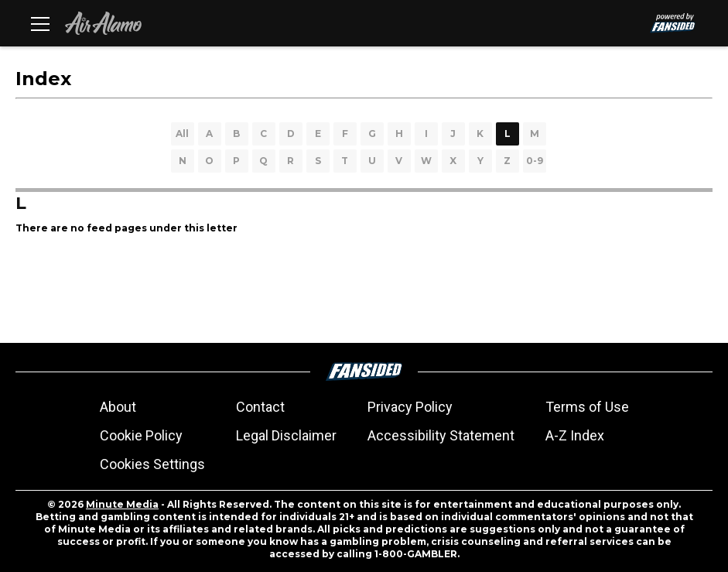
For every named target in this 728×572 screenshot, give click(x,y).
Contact (260, 407)
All (182, 134)
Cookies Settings (152, 464)
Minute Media (122, 504)
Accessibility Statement (441, 435)
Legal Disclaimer (286, 435)
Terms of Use (587, 407)
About (118, 407)
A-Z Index (575, 435)
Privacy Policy (410, 407)
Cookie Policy (141, 435)
